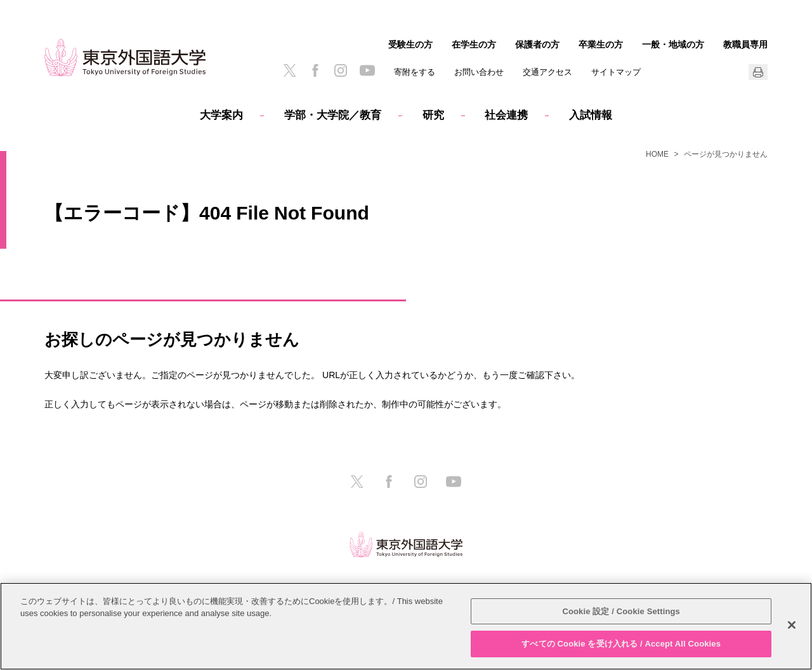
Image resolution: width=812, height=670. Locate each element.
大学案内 (221, 115)
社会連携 (506, 115)
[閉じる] (792, 625)
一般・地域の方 (673, 44)
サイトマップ (616, 72)
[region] (406, 626)
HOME (657, 154)
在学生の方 (474, 44)
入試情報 (591, 115)
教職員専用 (745, 44)
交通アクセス (547, 72)
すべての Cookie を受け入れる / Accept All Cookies (621, 644)
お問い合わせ (479, 72)
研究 (433, 115)
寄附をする (415, 72)
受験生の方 (410, 44)
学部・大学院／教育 (333, 115)
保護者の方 (537, 44)
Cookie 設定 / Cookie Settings (621, 611)
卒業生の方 (601, 44)
